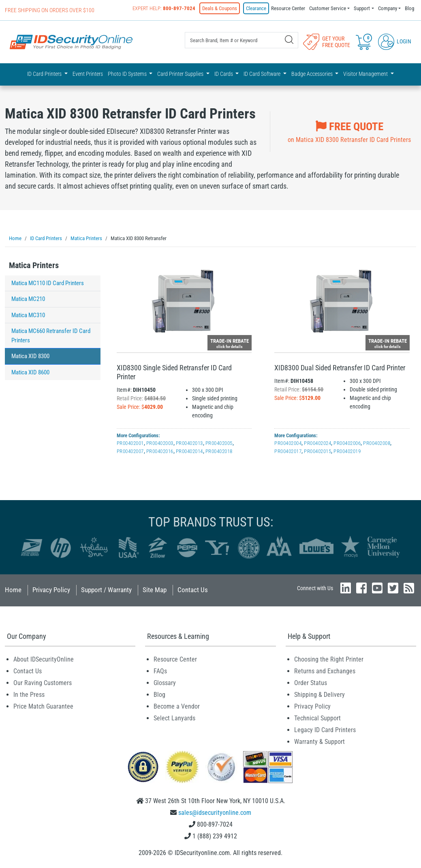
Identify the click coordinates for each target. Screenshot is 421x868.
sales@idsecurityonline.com (215, 812)
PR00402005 (219, 443)
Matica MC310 (28, 315)
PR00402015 (317, 451)
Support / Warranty (106, 589)
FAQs (160, 671)
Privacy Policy (51, 589)
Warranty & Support (319, 741)
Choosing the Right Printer (329, 659)
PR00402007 (130, 451)
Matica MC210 (28, 299)
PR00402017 (288, 451)
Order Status (311, 682)
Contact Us (193, 589)
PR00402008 (377, 443)
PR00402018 (219, 451)
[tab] (53, 267)
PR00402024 (317, 443)
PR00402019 (347, 451)
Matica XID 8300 (30, 356)
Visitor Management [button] (366, 74)
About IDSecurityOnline (44, 659)
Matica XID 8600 (30, 372)
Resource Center (288, 8)
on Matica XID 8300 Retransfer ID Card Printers (349, 131)
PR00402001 (130, 443)
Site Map (155, 589)
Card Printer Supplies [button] (181, 74)
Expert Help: (164, 8)
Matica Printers (34, 265)
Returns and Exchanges (325, 671)
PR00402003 (160, 443)
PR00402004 (288, 443)
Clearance (256, 8)
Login (395, 41)
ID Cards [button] (224, 74)
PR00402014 (189, 451)
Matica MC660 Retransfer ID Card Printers (51, 335)
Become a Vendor (177, 706)
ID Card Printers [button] (45, 74)
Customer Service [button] (328, 8)
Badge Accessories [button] (313, 74)
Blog (409, 8)
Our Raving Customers (43, 682)
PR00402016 (160, 451)
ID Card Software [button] (263, 74)
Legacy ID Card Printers (325, 729)
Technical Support (317, 718)
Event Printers (88, 74)
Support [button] (362, 8)
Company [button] (388, 8)
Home (13, 589)
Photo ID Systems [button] (128, 74)
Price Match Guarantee (43, 706)
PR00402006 (347, 443)
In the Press (29, 694)
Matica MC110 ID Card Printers (48, 283)
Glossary (165, 682)
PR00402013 (189, 443)
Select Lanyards (174, 718)
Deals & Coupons (220, 8)
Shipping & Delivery (319, 694)
